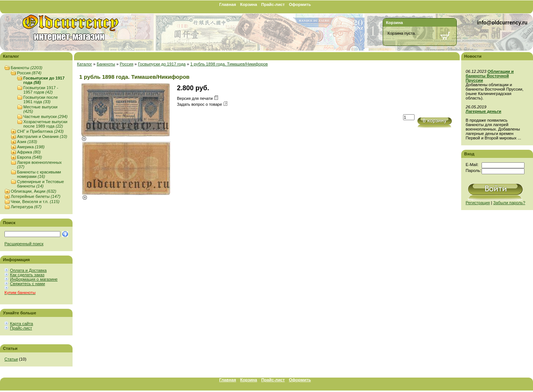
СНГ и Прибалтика (40, 131)
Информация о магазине (34, 279)
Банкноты (26, 68)
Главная (228, 4)
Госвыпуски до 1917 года (162, 64)
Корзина (249, 4)
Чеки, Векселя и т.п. (35, 202)
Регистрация (478, 203)
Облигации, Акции (33, 191)
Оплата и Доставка (28, 270)
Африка (29, 152)
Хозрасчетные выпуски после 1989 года (45, 124)
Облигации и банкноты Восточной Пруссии (490, 76)
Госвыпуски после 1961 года (41, 99)
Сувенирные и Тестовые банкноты (41, 184)
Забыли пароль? (509, 203)
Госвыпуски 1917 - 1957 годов (41, 90)
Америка (31, 147)
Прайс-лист (273, 4)
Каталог (85, 64)
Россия (29, 73)
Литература (26, 207)
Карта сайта (21, 324)
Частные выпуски (45, 116)
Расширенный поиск (24, 244)
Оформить (300, 4)
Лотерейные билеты (36, 196)
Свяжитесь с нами (27, 284)
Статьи (11, 359)
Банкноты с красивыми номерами (39, 174)
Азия (27, 142)
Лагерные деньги (483, 111)
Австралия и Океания (42, 136)
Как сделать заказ (27, 275)
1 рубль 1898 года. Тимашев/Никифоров (229, 64)
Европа (29, 157)
